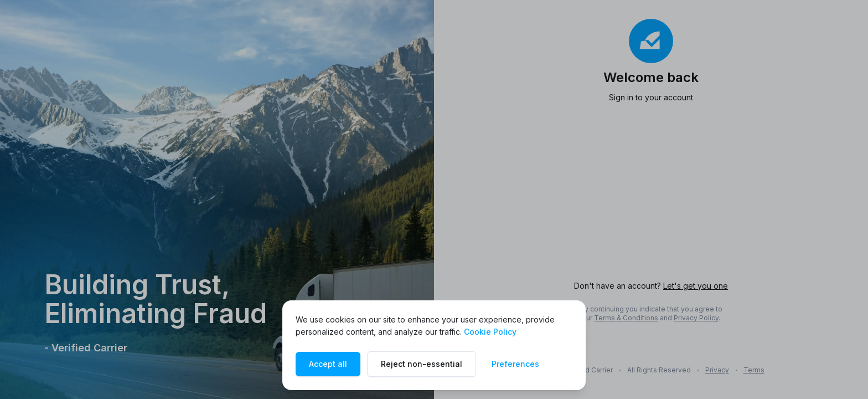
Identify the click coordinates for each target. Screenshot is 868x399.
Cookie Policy (490, 332)
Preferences (515, 364)
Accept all (328, 364)
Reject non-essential (422, 364)
